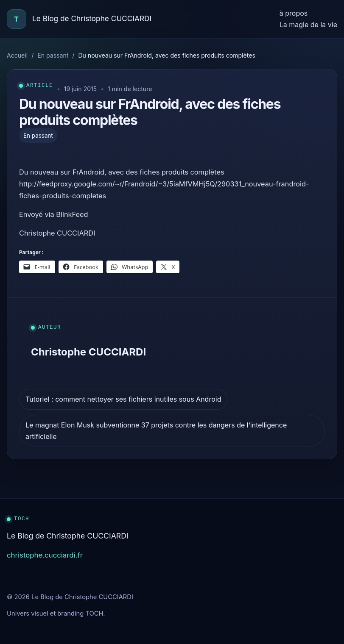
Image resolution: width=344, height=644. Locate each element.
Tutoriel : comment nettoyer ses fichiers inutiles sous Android (123, 399)
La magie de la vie (308, 25)
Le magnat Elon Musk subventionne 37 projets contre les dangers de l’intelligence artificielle (156, 431)
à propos (294, 13)
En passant (53, 55)
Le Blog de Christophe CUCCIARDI (92, 18)
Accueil (17, 55)
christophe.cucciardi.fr (45, 555)
